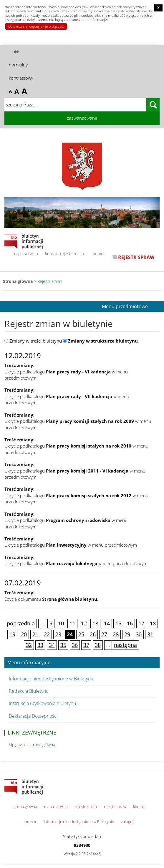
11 (72, 623)
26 (93, 634)
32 (29, 645)
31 (150, 634)
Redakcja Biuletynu (29, 691)
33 (40, 645)
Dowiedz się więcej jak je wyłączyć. (36, 26)
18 (153, 623)
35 (63, 645)
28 (116, 634)
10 (61, 623)
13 (95, 623)
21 (35, 634)
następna (125, 645)
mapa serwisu (25, 254)
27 (104, 634)
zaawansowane (82, 118)
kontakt (52, 254)
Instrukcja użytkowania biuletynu (42, 703)
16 (130, 623)
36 (75, 645)
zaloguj (127, 822)
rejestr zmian (72, 254)
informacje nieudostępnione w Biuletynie (79, 822)
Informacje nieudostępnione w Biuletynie (52, 679)
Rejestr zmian (50, 281)
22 (47, 634)
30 (139, 634)
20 (24, 634)
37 (86, 645)
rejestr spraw (115, 807)
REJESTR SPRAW (136, 257)
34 (52, 645)
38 (98, 645)
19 (12, 634)
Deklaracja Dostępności (33, 716)
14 (107, 623)
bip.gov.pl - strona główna (32, 745)
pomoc (99, 254)
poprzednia (21, 623)
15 (118, 623)
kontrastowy (21, 78)
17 (141, 623)
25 (81, 634)
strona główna (25, 807)
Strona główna (18, 281)
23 (58, 634)
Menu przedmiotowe (125, 307)
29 (127, 634)
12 (84, 623)
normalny (18, 65)
